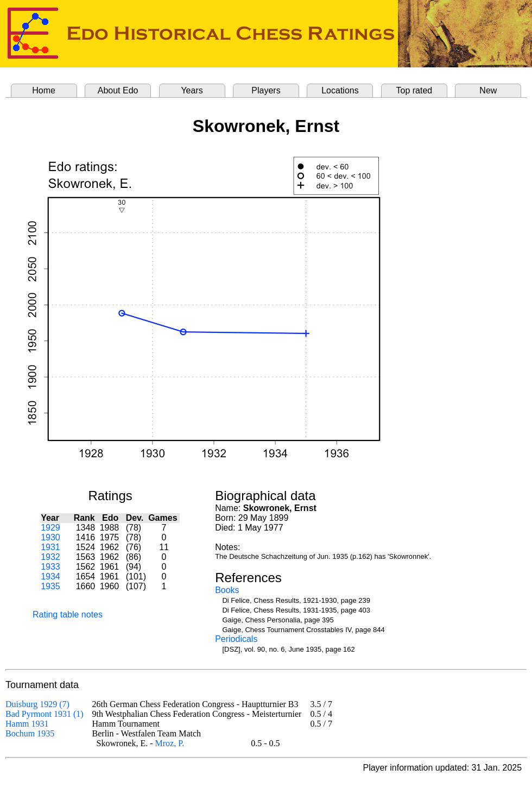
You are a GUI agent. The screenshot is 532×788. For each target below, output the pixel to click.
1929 (50, 528)
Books (227, 590)
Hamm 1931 (27, 724)
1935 (50, 586)
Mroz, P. (170, 743)
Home (44, 90)
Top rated (414, 90)
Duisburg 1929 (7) (37, 704)
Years (192, 90)
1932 (50, 557)
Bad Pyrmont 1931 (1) (45, 714)
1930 (50, 537)
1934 (50, 576)
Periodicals (236, 639)
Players (266, 90)
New (488, 90)
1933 (50, 567)
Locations (340, 90)
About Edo (118, 90)
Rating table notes (68, 614)
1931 (50, 547)
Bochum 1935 (30, 733)
